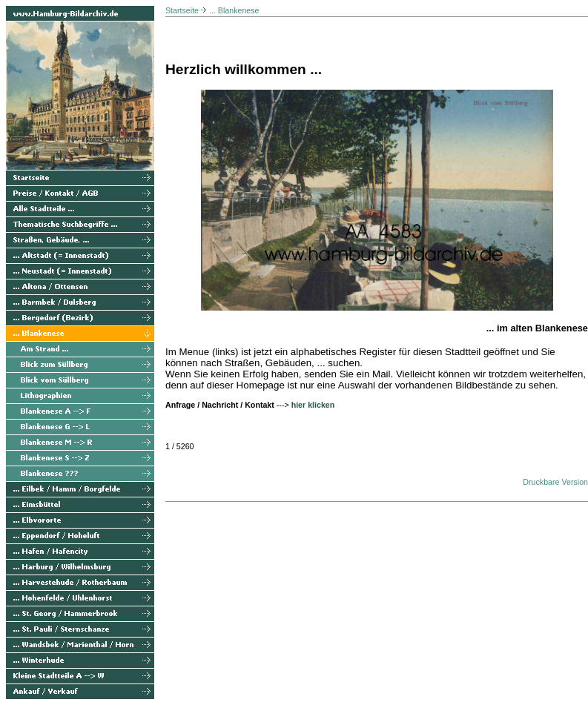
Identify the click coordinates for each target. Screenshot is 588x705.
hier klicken (313, 405)
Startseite (182, 10)
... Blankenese (234, 10)
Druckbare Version (555, 482)
